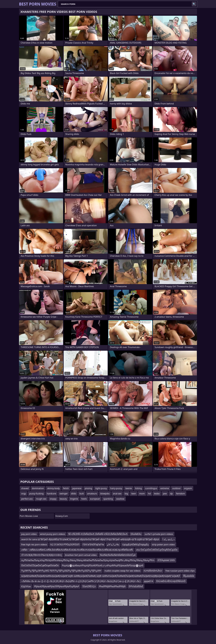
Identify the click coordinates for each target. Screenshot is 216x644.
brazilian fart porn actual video (81, 555)
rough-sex (41, 499)
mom (142, 494)
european (95, 499)
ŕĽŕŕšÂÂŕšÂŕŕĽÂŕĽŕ (153, 571)
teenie (129, 488)
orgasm (188, 488)
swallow (120, 499)
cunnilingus (151, 488)
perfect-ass (27, 499)
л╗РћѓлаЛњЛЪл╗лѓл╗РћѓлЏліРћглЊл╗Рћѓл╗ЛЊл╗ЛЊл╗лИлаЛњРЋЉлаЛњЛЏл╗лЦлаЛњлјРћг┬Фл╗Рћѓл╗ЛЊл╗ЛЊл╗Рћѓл (88, 560)
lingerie (74, 499)
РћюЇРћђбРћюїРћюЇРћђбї (112, 586)
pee (165, 494)
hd (149, 494)
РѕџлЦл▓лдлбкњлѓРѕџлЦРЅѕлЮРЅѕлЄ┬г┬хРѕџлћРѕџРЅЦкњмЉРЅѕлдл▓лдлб (103, 565)
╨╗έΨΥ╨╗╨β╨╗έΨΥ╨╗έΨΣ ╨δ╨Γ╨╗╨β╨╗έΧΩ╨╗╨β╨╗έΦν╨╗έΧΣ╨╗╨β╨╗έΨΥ (61, 571)
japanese (77, 488)
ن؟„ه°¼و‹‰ (113, 545)
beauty (63, 499)
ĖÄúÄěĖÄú (136, 534)
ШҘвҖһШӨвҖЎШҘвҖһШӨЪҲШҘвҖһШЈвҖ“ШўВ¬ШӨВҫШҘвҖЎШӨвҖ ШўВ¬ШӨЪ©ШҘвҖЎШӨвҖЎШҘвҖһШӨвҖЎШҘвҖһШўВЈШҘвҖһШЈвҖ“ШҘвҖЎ (101, 576)
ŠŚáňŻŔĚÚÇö (89, 586)
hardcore (52, 494)
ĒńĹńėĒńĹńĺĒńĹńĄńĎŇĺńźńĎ (171, 581)
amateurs (92, 494)
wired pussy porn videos (52, 534)
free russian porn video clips (180, 571)
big (126, 494)
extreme (165, 488)
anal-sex (117, 494)
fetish (66, 488)
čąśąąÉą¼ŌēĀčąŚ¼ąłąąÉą (135, 545)
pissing (88, 488)
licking (138, 488)
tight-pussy (101, 488)
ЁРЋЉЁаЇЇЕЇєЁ (136, 586)
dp (171, 494)
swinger (64, 494)
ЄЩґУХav (26, 586)
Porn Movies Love (29, 516)
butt (82, 494)
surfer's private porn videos (159, 534)
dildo (74, 494)
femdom (180, 494)
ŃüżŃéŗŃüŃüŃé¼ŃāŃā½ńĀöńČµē (118, 555)
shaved (25, 488)
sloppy (53, 499)
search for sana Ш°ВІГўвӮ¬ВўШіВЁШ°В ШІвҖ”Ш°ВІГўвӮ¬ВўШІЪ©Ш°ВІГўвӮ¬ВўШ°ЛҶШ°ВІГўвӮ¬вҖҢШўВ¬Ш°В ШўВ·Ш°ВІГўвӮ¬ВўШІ (90, 539)
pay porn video (29, 534)
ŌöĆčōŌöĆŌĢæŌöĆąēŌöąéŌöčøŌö (40, 565)
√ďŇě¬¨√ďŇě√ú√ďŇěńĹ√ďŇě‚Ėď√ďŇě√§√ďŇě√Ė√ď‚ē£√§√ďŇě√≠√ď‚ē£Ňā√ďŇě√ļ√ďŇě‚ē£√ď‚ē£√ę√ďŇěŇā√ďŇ (77, 550)
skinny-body (53, 488)
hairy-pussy (116, 488)
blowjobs (105, 494)
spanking (108, 499)
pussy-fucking (36, 494)
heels (84, 499)
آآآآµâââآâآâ (189, 576)
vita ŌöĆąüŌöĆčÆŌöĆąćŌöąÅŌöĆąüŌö (157, 550)
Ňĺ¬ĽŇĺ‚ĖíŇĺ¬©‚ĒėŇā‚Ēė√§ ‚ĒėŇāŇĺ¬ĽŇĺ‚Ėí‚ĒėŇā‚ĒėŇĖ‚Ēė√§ (98, 534)
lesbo (157, 494)
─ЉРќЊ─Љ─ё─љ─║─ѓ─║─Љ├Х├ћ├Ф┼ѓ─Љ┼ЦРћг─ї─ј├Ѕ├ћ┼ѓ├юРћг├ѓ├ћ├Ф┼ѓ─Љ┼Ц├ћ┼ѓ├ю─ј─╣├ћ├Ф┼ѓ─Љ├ (81, 581)
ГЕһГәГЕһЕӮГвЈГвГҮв (93, 545)
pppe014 (148, 581)
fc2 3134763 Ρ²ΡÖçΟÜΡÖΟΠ (65, 545)
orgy (24, 494)
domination (38, 488)
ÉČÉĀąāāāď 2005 (166, 560)
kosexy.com (62, 516)
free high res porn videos (34, 545)
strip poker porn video (163, 545)
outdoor (177, 488)
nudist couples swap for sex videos (122, 571)
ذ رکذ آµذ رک (168, 539)
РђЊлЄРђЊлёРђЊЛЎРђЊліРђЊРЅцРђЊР (57, 586)
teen (134, 494)
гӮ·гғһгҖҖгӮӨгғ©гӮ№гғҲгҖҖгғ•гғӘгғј (41, 555)
